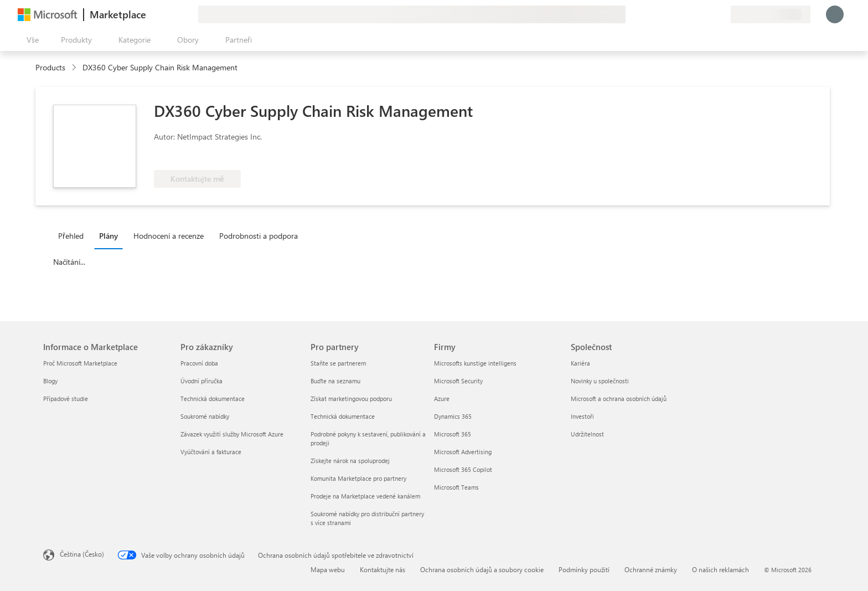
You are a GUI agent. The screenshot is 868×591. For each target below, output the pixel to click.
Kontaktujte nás (383, 569)
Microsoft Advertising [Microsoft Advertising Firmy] (463, 452)
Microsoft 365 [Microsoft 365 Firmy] (453, 434)
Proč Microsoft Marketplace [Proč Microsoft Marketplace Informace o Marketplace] (80, 363)
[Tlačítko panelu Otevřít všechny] (30, 40)
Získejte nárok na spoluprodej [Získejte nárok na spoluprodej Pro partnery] (350, 461)
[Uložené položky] (709, 14)
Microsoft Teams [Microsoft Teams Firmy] (456, 487)
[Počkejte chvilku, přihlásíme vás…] (835, 14)
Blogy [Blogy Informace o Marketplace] (50, 381)
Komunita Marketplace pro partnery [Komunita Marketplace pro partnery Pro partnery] (358, 478)
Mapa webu (328, 569)
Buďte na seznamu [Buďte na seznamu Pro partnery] (335, 381)
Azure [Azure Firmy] (442, 399)
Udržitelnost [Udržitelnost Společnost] (587, 434)
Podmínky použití (584, 569)
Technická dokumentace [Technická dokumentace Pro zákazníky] (213, 399)
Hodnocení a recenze (169, 236)
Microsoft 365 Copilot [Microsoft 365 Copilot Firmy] (463, 469)
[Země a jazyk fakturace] (771, 14)
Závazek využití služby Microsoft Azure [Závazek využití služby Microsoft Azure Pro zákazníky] (232, 434)
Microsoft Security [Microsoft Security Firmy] (458, 381)
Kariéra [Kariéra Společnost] (580, 363)
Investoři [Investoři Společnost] (582, 416)
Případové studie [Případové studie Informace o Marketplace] (66, 399)
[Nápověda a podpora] (695, 14)
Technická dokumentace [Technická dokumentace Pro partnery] (343, 416)
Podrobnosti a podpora (259, 236)
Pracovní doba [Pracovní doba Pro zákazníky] (199, 363)
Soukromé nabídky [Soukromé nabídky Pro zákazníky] (205, 416)
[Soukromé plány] (722, 14)
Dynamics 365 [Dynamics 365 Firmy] (453, 416)
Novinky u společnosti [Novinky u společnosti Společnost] (600, 381)
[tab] (74, 235)
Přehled (71, 236)
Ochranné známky (651, 569)
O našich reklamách (720, 569)
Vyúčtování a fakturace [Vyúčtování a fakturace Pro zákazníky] (211, 452)
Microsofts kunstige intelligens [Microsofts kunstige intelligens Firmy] (475, 363)
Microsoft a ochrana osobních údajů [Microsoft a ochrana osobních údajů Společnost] (619, 399)
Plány (108, 236)
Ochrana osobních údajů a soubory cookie (482, 569)
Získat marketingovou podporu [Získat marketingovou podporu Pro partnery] (351, 399)
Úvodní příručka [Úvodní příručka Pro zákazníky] (201, 381)
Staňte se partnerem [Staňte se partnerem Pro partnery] (338, 363)
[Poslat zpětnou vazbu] (682, 14)
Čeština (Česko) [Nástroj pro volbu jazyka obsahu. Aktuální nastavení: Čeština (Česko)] (82, 554)
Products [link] (50, 67)
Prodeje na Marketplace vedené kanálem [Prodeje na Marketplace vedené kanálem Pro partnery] (365, 496)
